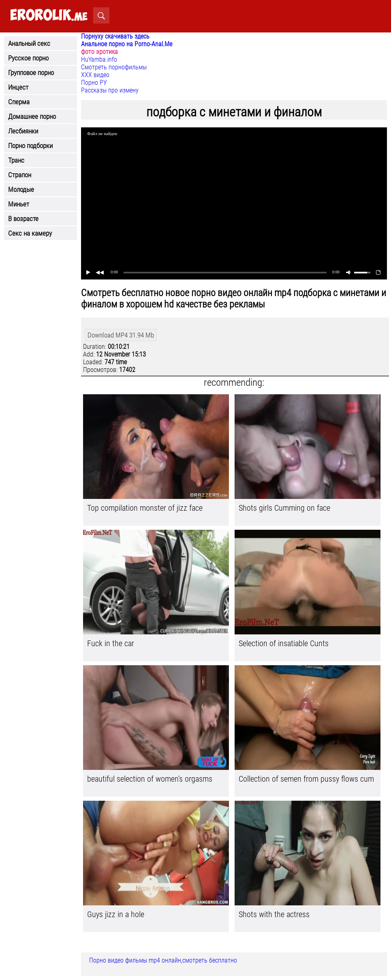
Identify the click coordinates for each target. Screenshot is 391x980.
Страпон (20, 175)
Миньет (19, 204)
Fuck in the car (111, 643)
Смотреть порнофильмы (114, 67)
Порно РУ (94, 83)
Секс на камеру (30, 233)
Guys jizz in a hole (116, 914)
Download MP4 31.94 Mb (121, 335)
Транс (16, 160)
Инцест (18, 87)
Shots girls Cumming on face (284, 508)
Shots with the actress (274, 914)
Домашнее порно (32, 116)
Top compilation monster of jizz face (145, 508)
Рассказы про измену (110, 90)
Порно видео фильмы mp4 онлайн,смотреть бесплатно (163, 960)
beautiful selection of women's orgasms (150, 779)
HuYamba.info (99, 59)
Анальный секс (29, 43)
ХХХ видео (95, 75)
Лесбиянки (23, 131)
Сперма (19, 102)
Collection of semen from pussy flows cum (306, 779)
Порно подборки (30, 146)
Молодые (21, 189)
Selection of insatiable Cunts (284, 643)
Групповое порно (31, 73)
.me (49, 16)
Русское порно (28, 58)
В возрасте (23, 219)
